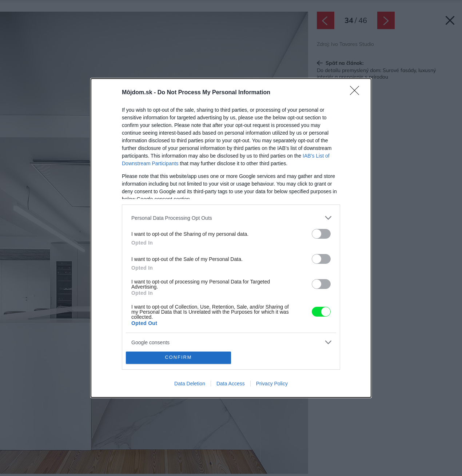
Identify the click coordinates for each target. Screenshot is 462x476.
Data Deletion (190, 384)
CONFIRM (178, 358)
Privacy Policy (272, 384)
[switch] (321, 234)
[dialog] (231, 238)
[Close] (357, 93)
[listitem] (231, 218)
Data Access (231, 384)
